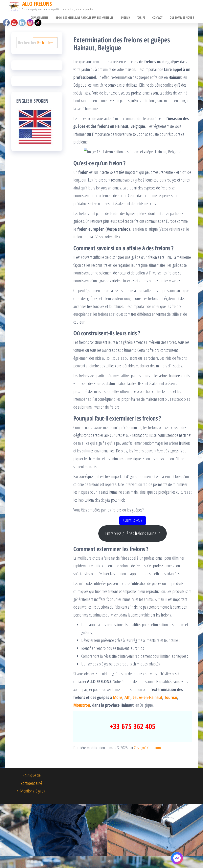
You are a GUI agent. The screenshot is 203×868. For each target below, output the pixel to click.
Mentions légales (33, 855)
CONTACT (159, 18)
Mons (118, 761)
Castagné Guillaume (148, 812)
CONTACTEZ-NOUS (133, 585)
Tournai (171, 761)
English (130, 18)
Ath (127, 761)
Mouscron (82, 769)
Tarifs (145, 18)
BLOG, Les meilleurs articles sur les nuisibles (90, 18)
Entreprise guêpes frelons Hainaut (133, 598)
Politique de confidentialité (32, 843)
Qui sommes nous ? (182, 18)
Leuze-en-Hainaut (147, 761)
